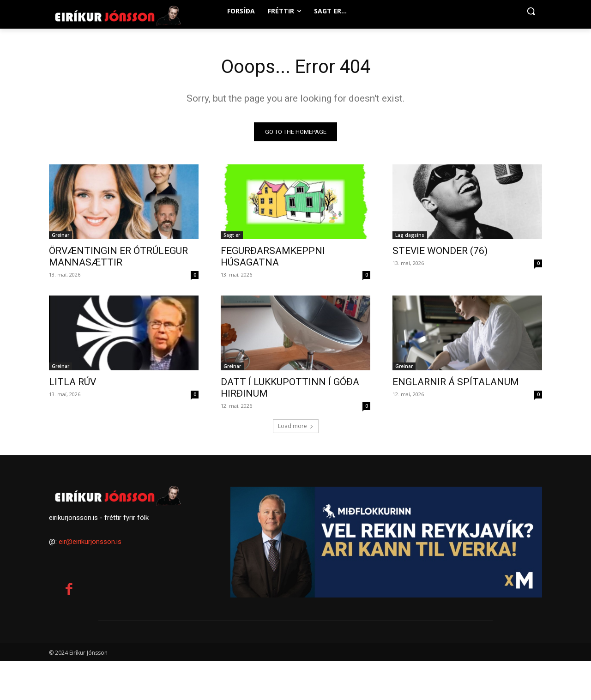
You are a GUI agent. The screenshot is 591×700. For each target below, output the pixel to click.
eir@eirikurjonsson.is (90, 542)
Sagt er (232, 235)
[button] (531, 11)
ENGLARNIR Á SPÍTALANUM (456, 382)
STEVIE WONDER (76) (440, 251)
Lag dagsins (410, 235)
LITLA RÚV (72, 382)
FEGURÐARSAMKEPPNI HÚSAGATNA (273, 256)
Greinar (60, 235)
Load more (296, 426)
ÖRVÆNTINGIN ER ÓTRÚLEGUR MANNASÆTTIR (118, 256)
